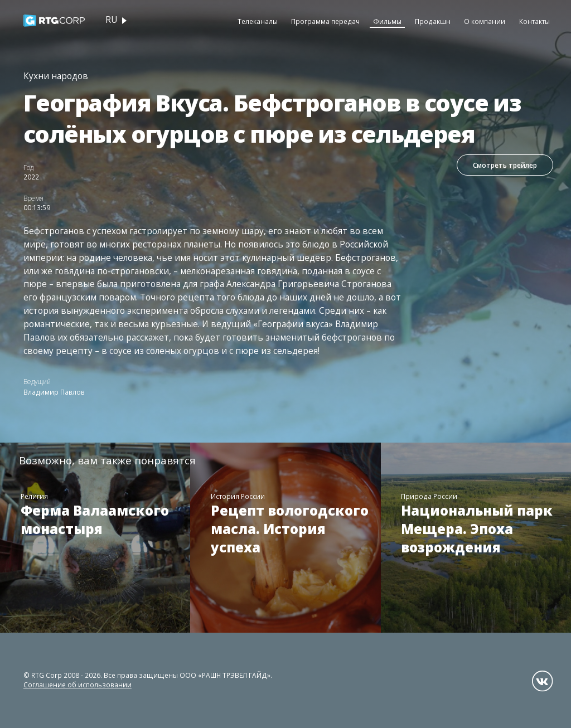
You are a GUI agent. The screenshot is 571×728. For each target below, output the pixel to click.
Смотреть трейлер (505, 165)
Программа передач (325, 21)
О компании (485, 21)
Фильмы (387, 21)
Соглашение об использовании (78, 685)
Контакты (534, 21)
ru (111, 20)
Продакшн (433, 21)
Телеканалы (258, 21)
